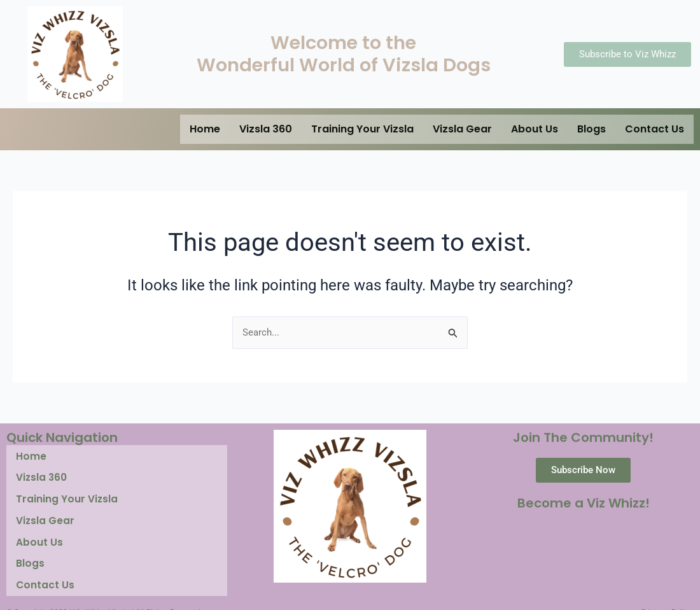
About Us (535, 129)
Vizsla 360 (266, 129)
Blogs (591, 129)
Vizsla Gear (462, 129)
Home (205, 129)
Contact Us (654, 129)
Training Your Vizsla (362, 129)
